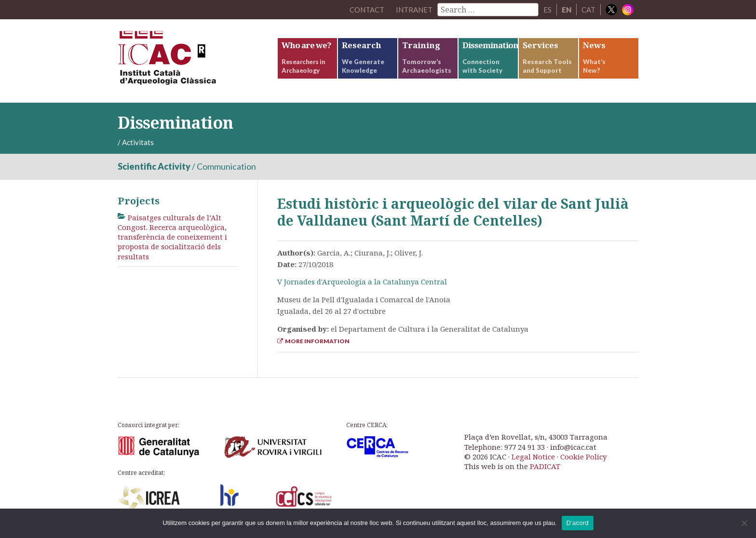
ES (547, 10)
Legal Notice (533, 457)
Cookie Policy (583, 457)
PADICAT (545, 466)
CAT (588, 10)
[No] (744, 523)
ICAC (190, 61)
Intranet (414, 10)
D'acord (578, 523)
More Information (313, 341)
